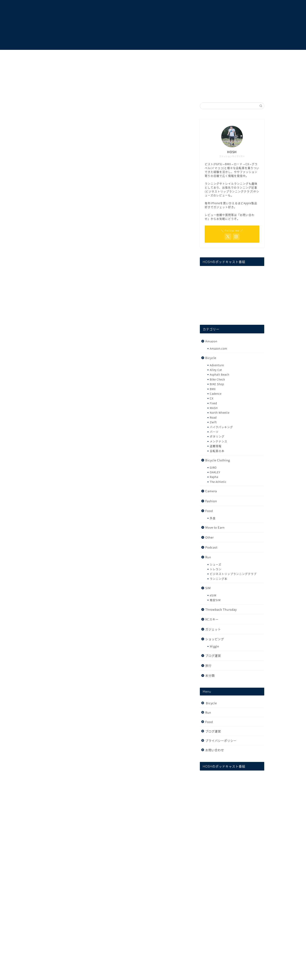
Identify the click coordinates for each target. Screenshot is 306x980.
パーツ (214, 432)
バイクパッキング (221, 427)
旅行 (208, 665)
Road (213, 417)
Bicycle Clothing (218, 460)
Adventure (217, 365)
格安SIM (215, 600)
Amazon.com (218, 348)
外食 (213, 518)
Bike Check (217, 379)
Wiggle (214, 646)
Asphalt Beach (220, 374)
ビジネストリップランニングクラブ (233, 574)
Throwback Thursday (221, 609)
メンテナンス (219, 441)
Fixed (52, 108)
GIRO (213, 467)
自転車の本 (217, 451)
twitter (164, 449)
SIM (208, 588)
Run (208, 557)
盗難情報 (216, 446)
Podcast (211, 547)
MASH (214, 408)
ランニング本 (219, 579)
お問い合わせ (215, 750)
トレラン (216, 569)
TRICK (63, 572)
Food (209, 511)
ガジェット (213, 629)
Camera (211, 491)
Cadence (216, 394)
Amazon (211, 341)
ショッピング (215, 639)
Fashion (211, 501)
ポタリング (217, 436)
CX (212, 398)
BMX (213, 389)
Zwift (213, 422)
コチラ (66, 635)
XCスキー (212, 619)
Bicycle (211, 358)
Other (209, 537)
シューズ (216, 564)
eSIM (213, 595)
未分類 (210, 675)
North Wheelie (220, 413)
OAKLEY (215, 472)
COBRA (64, 580)
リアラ (82, 618)
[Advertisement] (116, 185)
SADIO (141, 267)
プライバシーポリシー (221, 741)
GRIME (59, 267)
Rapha (214, 477)
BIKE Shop (217, 384)
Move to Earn (215, 527)
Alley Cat (216, 370)
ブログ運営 (213, 656)
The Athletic (218, 482)
